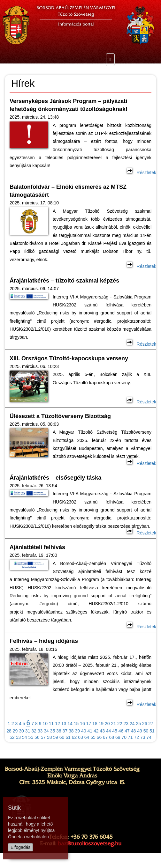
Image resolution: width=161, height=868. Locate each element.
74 (149, 737)
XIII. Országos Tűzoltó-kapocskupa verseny (69, 358)
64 (87, 737)
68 (112, 737)
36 (59, 731)
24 (132, 724)
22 (120, 724)
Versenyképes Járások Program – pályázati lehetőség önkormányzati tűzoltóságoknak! (69, 105)
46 (121, 731)
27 (151, 724)
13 (64, 724)
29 (15, 731)
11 (51, 724)
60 (62, 737)
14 (70, 724)
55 (31, 737)
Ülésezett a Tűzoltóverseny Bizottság (60, 416)
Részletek (142, 173)
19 (101, 724)
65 (93, 737)
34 (46, 731)
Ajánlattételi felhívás (37, 547)
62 (74, 737)
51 (152, 731)
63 (80, 737)
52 (12, 737)
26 (145, 724)
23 (126, 724)
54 (25, 737)
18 (95, 724)
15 (76, 724)
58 (50, 737)
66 (99, 737)
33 (40, 731)
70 (124, 737)
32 (34, 731)
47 (127, 731)
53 (19, 737)
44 (109, 731)
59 (56, 737)
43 (102, 731)
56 (37, 737)
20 (107, 724)
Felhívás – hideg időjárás (44, 641)
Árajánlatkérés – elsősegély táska (55, 478)
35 (53, 731)
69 (118, 737)
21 (114, 724)
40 (84, 731)
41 (90, 731)
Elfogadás (20, 847)
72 (136, 737)
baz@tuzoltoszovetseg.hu (90, 843)
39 (77, 731)
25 (138, 724)
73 (143, 737)
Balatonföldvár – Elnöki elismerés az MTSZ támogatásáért (68, 191)
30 (21, 731)
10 (45, 724)
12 (57, 724)
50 (146, 731)
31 (28, 731)
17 (89, 724)
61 (68, 737)
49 (140, 731)
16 (82, 724)
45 (115, 731)
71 (130, 737)
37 (65, 731)
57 (43, 737)
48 (134, 731)
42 (96, 731)
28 (9, 731)
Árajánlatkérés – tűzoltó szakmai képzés (64, 281)
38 (71, 731)
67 (105, 737)
